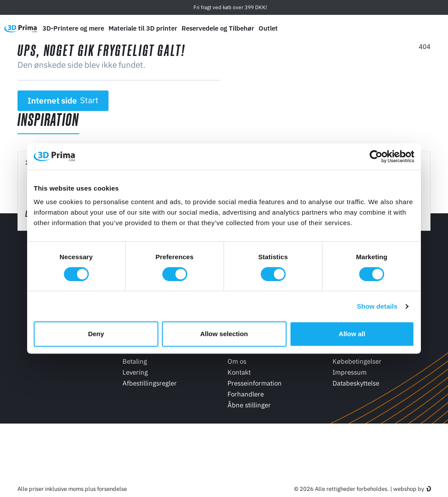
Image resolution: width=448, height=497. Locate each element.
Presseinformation (255, 383)
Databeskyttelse (356, 383)
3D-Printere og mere (73, 28)
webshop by (409, 489)
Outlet (268, 28)
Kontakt (239, 372)
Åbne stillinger (249, 405)
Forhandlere (246, 394)
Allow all (352, 334)
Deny (96, 334)
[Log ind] (417, 29)
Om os (237, 361)
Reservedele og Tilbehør (218, 28)
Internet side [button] (63, 101)
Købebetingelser (357, 361)
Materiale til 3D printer (143, 28)
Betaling (135, 361)
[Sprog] (376, 29)
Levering (135, 372)
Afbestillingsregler (150, 383)
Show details (377, 306)
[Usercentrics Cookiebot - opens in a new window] (376, 156)
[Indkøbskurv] (435, 28)
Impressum (350, 372)
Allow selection (224, 334)
